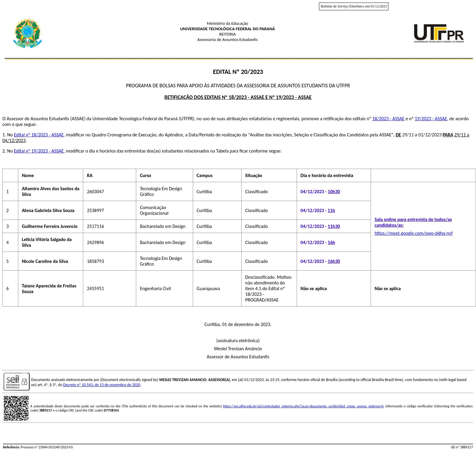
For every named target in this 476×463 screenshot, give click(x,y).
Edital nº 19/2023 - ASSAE (39, 151)
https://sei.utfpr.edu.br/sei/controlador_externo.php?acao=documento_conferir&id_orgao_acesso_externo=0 (303, 406)
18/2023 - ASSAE (388, 119)
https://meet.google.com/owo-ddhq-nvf (414, 233)
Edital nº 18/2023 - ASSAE (39, 135)
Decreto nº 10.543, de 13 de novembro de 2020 (102, 385)
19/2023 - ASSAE (431, 119)
